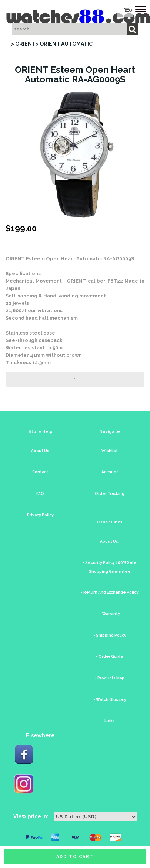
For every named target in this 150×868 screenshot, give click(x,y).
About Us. (110, 541)
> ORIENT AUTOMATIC (64, 44)
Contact (40, 472)
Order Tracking (110, 494)
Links (110, 721)
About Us (40, 451)
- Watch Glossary (110, 700)
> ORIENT (23, 44)
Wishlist (110, 451)
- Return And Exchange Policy (110, 592)
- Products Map (110, 678)
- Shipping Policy (110, 635)
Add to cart (75, 857)
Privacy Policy (40, 515)
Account (110, 472)
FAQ (40, 494)
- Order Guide (110, 657)
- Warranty (110, 614)
